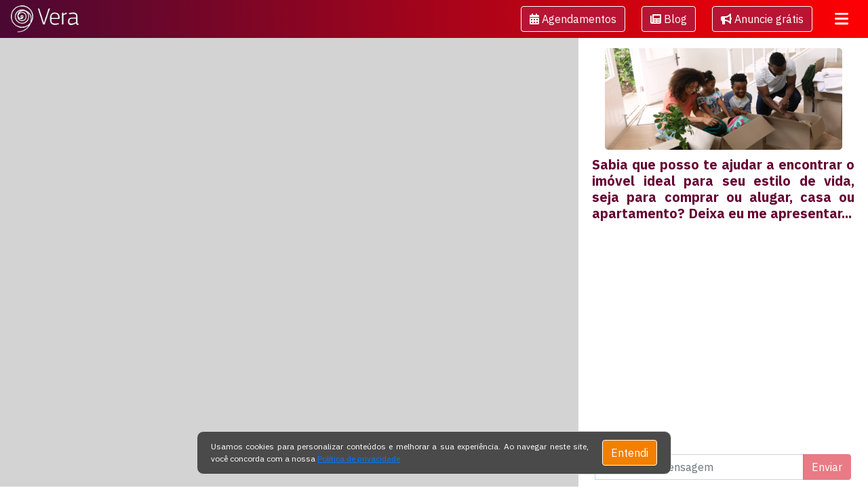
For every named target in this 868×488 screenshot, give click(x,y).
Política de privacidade (359, 459)
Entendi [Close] (630, 453)
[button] (573, 19)
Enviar (827, 467)
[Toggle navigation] (842, 19)
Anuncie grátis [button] (762, 19)
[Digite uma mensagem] (699, 467)
